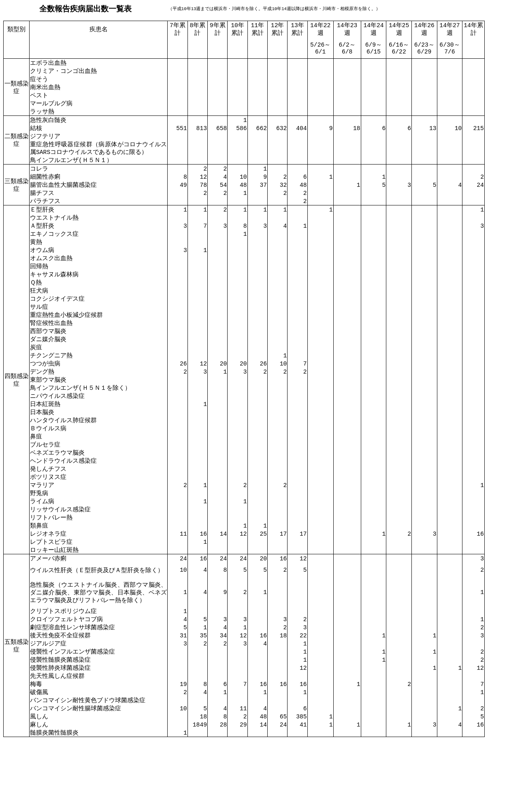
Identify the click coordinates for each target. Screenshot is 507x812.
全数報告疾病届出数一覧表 (85, 9)
